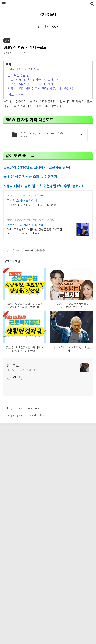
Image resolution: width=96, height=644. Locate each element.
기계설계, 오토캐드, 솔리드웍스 (22, 590)
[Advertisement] (48, 61)
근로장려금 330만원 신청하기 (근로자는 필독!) (36, 127)
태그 (46, 26)
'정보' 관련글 (15, 142)
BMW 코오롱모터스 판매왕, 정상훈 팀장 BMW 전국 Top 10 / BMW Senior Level (36, 389)
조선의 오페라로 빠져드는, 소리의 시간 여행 (31, 363)
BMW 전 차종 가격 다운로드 (25, 116)
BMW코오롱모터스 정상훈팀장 (26, 383)
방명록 (55, 26)
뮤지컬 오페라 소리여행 (22, 358)
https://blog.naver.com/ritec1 (23, 353)
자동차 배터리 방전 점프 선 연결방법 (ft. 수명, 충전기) (40, 135)
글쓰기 (43, 636)
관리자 (33, 636)
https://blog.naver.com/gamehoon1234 (28, 378)
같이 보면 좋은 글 (18, 122)
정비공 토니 (48, 14)
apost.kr (23, 636)
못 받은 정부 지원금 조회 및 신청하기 (30, 131)
